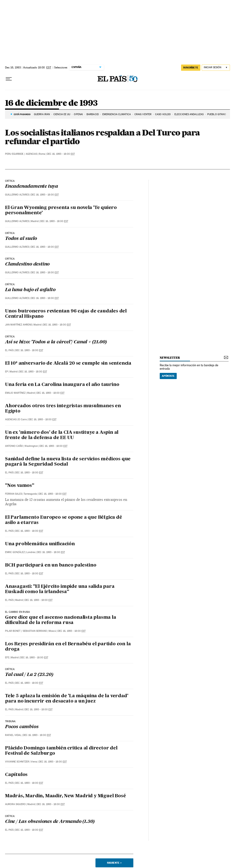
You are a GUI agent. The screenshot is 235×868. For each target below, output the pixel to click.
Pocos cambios (22, 727)
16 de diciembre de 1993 (51, 103)
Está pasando (22, 114)
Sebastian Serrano (35, 631)
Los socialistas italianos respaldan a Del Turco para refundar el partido (102, 137)
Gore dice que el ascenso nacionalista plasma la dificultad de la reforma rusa (61, 620)
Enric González (15, 552)
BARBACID (93, 114)
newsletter (170, 358)
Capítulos (16, 775)
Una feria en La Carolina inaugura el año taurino (62, 385)
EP (7, 372)
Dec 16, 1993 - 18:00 (61, 154)
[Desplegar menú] (9, 79)
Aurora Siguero (15, 804)
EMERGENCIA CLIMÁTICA (117, 114)
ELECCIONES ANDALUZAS (189, 114)
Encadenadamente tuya (32, 187)
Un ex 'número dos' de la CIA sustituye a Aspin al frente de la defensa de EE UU (62, 435)
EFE (7, 658)
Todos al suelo (21, 239)
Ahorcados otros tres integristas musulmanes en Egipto (63, 409)
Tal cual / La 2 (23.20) (29, 675)
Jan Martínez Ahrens (18, 325)
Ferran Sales (14, 494)
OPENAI (78, 114)
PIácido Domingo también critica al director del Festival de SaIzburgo (61, 751)
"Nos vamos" (20, 486)
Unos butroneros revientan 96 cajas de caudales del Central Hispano (66, 314)
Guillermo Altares (17, 195)
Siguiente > (114, 863)
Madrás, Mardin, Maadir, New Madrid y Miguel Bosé (65, 796)
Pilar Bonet (13, 631)
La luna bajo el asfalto (30, 290)
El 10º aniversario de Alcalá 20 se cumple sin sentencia (68, 363)
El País (9, 350)
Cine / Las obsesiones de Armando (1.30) (50, 822)
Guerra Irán (42, 114)
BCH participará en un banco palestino (51, 565)
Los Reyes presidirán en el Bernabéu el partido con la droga (68, 647)
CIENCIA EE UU (62, 114)
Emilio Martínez (15, 393)
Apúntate (168, 376)
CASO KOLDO (163, 114)
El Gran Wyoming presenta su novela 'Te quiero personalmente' (61, 210)
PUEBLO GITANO (217, 114)
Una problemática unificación (40, 544)
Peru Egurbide (14, 154)
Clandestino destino (27, 264)
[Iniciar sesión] (216, 68)
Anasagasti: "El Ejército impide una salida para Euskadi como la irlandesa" (60, 589)
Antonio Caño (14, 446)
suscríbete (191, 68)
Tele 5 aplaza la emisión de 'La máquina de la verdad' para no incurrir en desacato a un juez (67, 699)
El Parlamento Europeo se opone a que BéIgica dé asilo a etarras (64, 520)
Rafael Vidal (13, 735)
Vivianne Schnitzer (17, 762)
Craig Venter (143, 114)
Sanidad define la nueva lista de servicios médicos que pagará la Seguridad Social (68, 462)
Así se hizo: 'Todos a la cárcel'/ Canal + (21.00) (56, 342)
